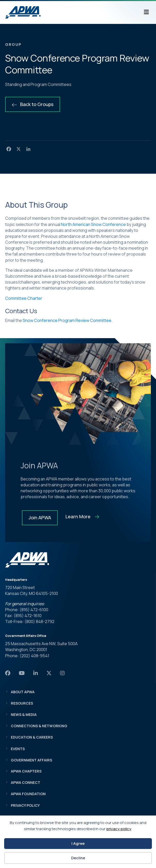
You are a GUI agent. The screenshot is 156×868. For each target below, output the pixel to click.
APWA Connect (26, 782)
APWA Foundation (28, 794)
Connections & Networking (39, 726)
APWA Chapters (26, 771)
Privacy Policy (25, 805)
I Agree (78, 843)
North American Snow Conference (93, 224)
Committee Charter (24, 298)
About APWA (23, 692)
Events (18, 749)
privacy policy (119, 829)
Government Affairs (31, 760)
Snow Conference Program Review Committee (67, 320)
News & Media (24, 714)
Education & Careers (32, 737)
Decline (78, 858)
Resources (22, 703)
